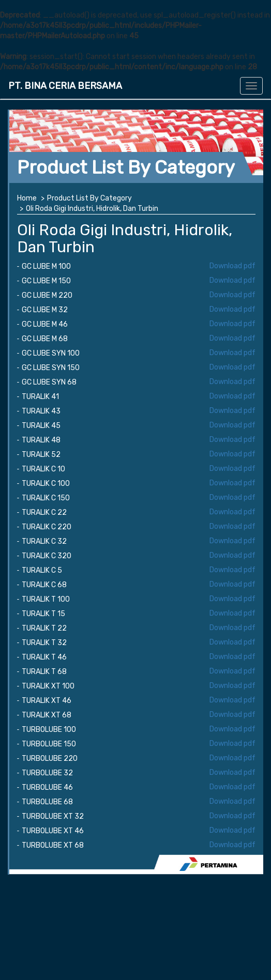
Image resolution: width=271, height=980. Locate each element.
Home (27, 198)
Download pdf (232, 266)
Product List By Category (89, 198)
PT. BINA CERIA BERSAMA (65, 86)
